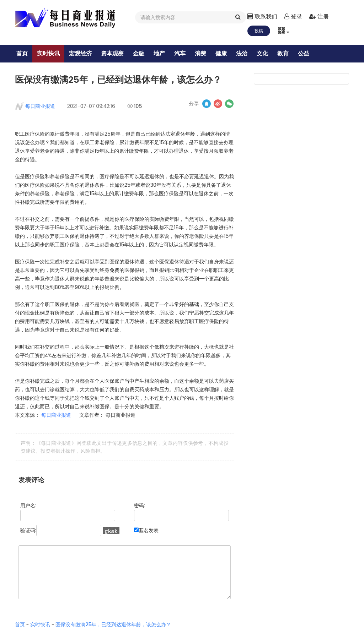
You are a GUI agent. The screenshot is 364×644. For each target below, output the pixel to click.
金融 (142, 53)
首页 (25, 53)
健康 (224, 53)
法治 (245, 53)
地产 (162, 53)
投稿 (259, 31)
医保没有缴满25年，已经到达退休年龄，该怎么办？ (113, 640)
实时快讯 (52, 53)
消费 (204, 53)
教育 (286, 53)
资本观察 (116, 53)
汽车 (183, 53)
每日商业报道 (40, 121)
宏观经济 (84, 53)
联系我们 (262, 17)
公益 (307, 53)
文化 (266, 53)
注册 (319, 17)
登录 (293, 17)
